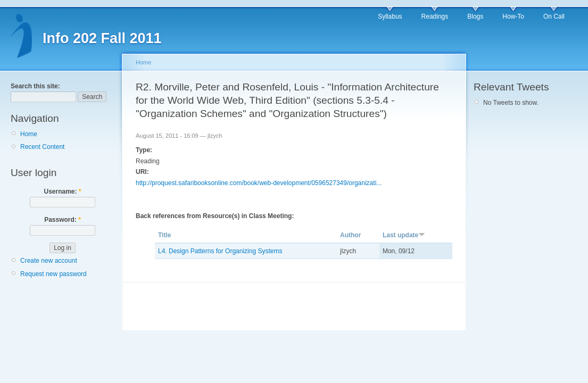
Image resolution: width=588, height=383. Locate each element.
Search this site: (35, 86)
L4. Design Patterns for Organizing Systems (220, 251)
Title (164, 235)
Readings (435, 16)
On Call (554, 16)
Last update (404, 235)
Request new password (53, 274)
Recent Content (42, 147)
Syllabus (390, 16)
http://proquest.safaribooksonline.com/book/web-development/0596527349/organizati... (259, 183)
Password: (63, 220)
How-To (513, 16)
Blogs (475, 16)
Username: (62, 191)
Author (350, 235)
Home (29, 134)
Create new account (49, 261)
